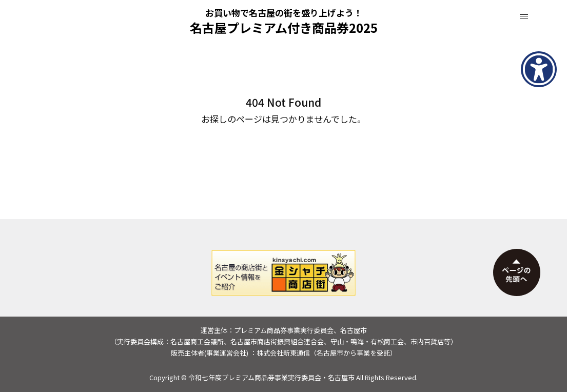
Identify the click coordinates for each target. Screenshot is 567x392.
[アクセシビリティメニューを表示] (539, 69)
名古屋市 (341, 377)
